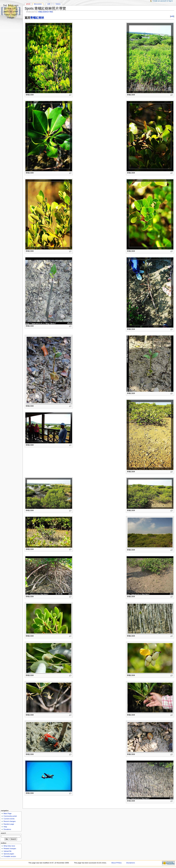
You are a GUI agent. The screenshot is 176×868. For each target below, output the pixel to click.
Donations (7, 829)
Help (5, 827)
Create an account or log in (163, 1)
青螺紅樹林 (37, 18)
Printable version (10, 856)
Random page (9, 824)
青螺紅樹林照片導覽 (45, 12)
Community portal (10, 816)
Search (3, 833)
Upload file (7, 851)
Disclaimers (131, 863)
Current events (9, 819)
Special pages (9, 854)
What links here (9, 846)
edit (172, 16)
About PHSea (116, 863)
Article (28, 4)
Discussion (38, 4)
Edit (49, 4)
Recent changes (10, 821)
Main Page (8, 813)
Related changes (10, 849)
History (58, 4)
